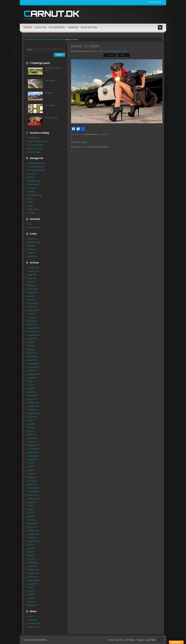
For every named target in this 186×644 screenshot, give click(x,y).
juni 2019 (31, 314)
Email (30, 224)
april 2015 (31, 474)
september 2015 (34, 456)
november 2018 (33, 332)
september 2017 (34, 374)
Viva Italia (31, 213)
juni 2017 (31, 385)
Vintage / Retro (33, 209)
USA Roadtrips (57, 27)
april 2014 (31, 516)
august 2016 (32, 417)
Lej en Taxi (40, 27)
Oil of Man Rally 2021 (35, 145)
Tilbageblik (49, 93)
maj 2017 (31, 388)
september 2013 (34, 541)
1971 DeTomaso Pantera (37, 170)
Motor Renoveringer (35, 195)
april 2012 (31, 598)
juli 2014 (31, 506)
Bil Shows (31, 177)
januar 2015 (32, 484)
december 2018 (33, 328)
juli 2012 (31, 587)
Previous (110, 55)
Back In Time (35, 39)
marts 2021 (32, 282)
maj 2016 (31, 427)
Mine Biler (31, 246)
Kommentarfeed (34, 623)
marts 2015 (32, 477)
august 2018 (32, 339)
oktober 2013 (33, 538)
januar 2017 (32, 399)
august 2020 (32, 292)
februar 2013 (33, 563)
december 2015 (33, 445)
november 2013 (33, 534)
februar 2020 (33, 303)
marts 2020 (32, 300)
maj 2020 (31, 296)
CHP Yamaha (50, 105)
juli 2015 (31, 463)
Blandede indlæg (34, 181)
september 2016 (34, 413)
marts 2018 (32, 353)
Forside (28, 27)
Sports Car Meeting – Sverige (38, 141)
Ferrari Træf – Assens (36, 148)
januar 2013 (32, 566)
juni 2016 (31, 424)
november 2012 (33, 573)
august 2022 (32, 275)
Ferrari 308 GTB (33, 184)
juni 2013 (31, 548)
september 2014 (34, 499)
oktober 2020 (33, 289)
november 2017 (33, 367)
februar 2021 (33, 285)
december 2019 (33, 310)
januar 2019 (32, 324)
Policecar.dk (32, 249)
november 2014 (33, 491)
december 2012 (33, 570)
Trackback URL (103, 134)
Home (28, 39)
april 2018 (31, 349)
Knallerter (31, 192)
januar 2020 (32, 307)
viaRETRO (31, 253)
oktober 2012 (33, 577)
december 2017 (33, 364)
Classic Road (32, 239)
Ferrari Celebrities (51, 118)
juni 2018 (31, 346)
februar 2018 (33, 356)
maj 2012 (31, 594)
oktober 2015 (33, 452)
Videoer (31, 206)
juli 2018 (31, 342)
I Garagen (73, 27)
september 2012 (34, 580)
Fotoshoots (32, 188)
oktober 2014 (33, 495)
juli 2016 (31, 420)
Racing (30, 199)
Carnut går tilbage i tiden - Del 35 (53, 39)
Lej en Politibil (89, 27)
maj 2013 (31, 552)
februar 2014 (33, 523)
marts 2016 (32, 435)
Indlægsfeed (32, 620)
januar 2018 (32, 360)
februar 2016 (33, 438)
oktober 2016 (33, 410)
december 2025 (33, 268)
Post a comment (77, 134)
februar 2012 (33, 605)
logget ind (84, 147)
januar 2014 (32, 527)
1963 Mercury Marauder (36, 163)
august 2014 (32, 502)
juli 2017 (31, 381)
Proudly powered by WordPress (35, 640)
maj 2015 (31, 470)
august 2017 (32, 378)
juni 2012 (31, 591)
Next (123, 55)
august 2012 (32, 584)
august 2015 (32, 459)
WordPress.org (33, 627)
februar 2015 (33, 481)
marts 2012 (32, 602)
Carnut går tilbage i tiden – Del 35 (115, 51)
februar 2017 (33, 395)
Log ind (30, 616)
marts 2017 (32, 392)
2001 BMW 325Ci (34, 138)
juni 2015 (31, 467)
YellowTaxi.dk (33, 256)
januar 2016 (32, 442)
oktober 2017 (33, 371)
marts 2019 (32, 317)
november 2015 (33, 449)
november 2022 (33, 271)
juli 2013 (31, 545)
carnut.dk (51, 14)
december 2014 (33, 488)
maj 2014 (31, 513)
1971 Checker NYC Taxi (36, 167)
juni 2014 (31, 509)
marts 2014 (32, 520)
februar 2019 (33, 321)
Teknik (30, 202)
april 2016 (31, 431)
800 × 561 (98, 51)
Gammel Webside (34, 228)
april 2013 (31, 555)
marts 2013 (32, 559)
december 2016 (33, 403)
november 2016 (33, 406)
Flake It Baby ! (50, 80)
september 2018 (34, 335)
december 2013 (33, 531)
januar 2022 (32, 278)
